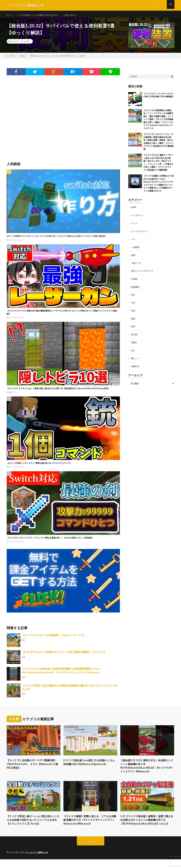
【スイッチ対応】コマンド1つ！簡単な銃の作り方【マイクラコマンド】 (39, 465)
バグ (133, 241)
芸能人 (134, 344)
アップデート (138, 217)
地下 (133, 297)
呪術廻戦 (136, 289)
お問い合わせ (74, 15)
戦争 (133, 328)
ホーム (10, 15)
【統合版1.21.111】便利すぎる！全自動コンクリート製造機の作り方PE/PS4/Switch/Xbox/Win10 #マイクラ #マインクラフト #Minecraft (147, 769)
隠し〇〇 (13, 394)
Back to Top (90, 850)
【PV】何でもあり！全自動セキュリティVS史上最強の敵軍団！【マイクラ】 (64, 654)
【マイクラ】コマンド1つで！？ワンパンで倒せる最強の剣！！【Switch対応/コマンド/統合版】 (50, 540)
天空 (133, 305)
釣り (133, 352)
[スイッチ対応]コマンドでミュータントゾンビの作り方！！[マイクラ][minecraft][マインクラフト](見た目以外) (56, 238)
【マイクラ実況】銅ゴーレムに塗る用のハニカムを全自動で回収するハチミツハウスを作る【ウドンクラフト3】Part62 (34, 824)
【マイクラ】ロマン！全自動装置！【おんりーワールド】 (54, 637)
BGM (134, 210)
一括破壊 (136, 249)
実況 (133, 313)
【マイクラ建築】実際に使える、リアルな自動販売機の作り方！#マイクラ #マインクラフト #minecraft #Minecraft (90, 824)
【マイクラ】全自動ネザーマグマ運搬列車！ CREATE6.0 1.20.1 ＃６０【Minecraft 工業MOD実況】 (32, 767)
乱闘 (133, 257)
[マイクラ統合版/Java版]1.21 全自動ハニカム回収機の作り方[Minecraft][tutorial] (90, 765)
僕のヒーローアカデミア (143, 273)
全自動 (27, 43)
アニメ (134, 225)
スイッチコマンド (17, 242)
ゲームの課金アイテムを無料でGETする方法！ (40, 15)
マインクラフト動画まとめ (37, 861)
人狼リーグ (137, 265)
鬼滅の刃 (136, 368)
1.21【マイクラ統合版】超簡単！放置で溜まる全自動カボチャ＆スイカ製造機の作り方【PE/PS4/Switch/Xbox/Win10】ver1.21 (147, 826)
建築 (133, 320)
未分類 (134, 336)
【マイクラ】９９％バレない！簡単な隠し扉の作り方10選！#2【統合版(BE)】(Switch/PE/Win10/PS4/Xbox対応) (58, 391)
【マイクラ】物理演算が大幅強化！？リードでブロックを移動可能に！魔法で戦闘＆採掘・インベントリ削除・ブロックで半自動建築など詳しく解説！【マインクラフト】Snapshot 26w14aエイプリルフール (158, 121)
